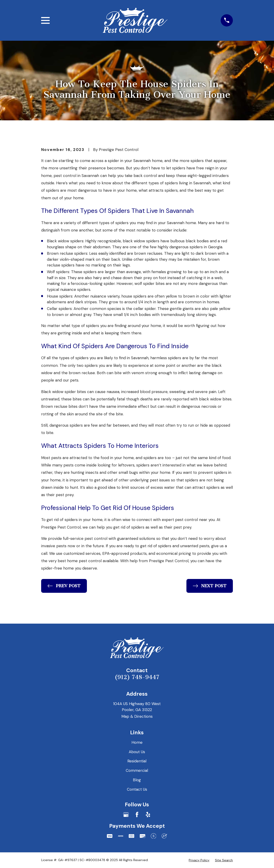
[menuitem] (199, 860)
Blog (137, 780)
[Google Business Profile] (126, 815)
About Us (137, 752)
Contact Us (137, 789)
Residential (137, 761)
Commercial (137, 770)
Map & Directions (137, 716)
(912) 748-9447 (137, 677)
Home (137, 742)
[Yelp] (148, 815)
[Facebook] (137, 815)
